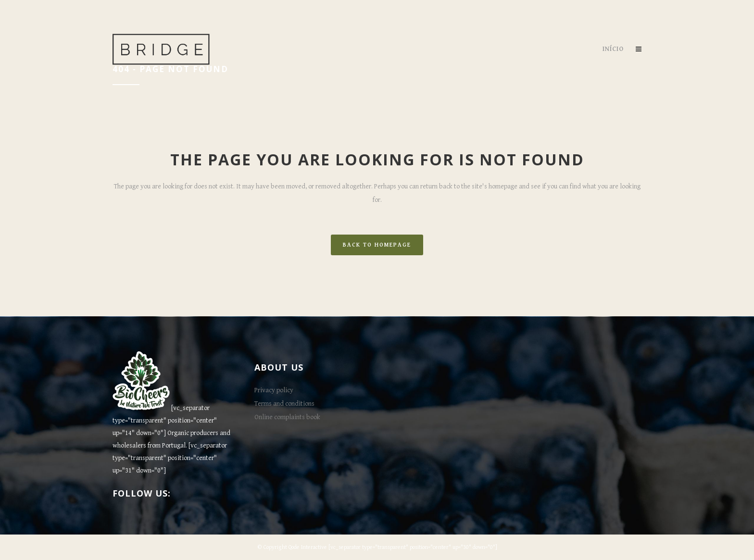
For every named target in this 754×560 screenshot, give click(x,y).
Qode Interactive (308, 547)
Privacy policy (274, 390)
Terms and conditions (284, 404)
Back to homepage (377, 245)
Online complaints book (287, 417)
